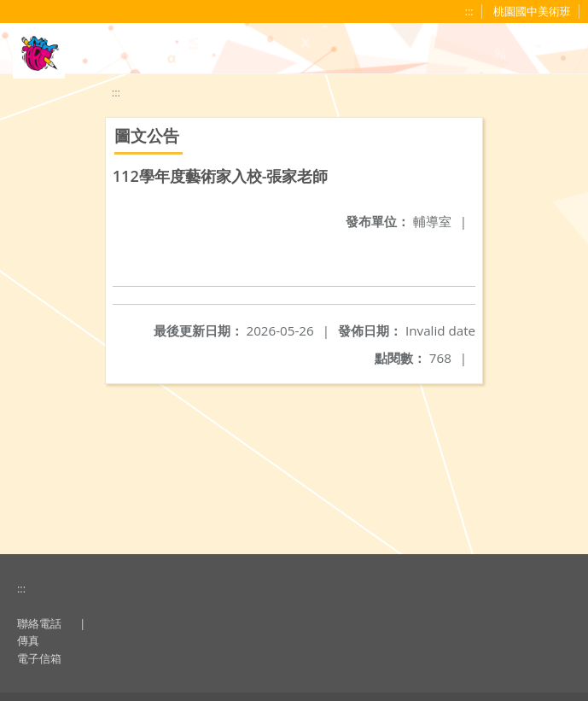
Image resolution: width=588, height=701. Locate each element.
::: (469, 11)
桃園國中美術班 (532, 11)
